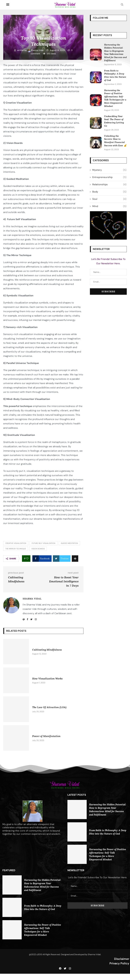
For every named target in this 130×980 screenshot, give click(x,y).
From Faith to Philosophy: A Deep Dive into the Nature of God (115, 75)
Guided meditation (69, 543)
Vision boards (38, 549)
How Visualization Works (47, 678)
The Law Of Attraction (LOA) (49, 707)
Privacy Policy (119, 963)
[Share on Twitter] (62, 559)
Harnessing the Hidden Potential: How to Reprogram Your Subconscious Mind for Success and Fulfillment (115, 53)
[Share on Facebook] (42, 559)
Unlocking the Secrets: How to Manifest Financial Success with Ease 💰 (115, 141)
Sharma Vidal (36, 50)
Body (109, 192)
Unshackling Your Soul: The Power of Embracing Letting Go (114, 121)
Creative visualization (16, 543)
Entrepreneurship (109, 177)
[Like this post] (27, 559)
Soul (109, 199)
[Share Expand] (75, 559)
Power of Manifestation (46, 736)
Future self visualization (43, 543)
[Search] (122, 5)
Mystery (109, 170)
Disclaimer (122, 959)
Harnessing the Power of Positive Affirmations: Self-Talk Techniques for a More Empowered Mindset (115, 98)
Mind (109, 206)
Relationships (109, 185)
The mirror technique (16, 549)
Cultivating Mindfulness (47, 650)
